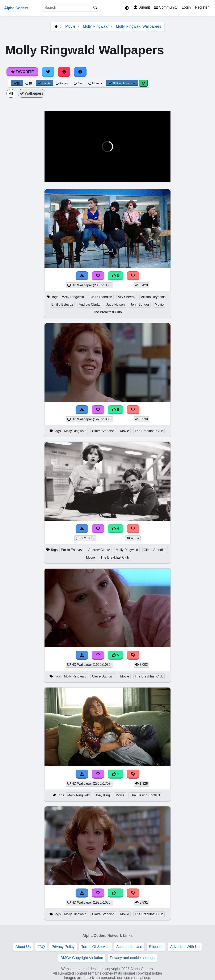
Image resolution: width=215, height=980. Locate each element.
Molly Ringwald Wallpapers (138, 26)
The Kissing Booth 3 (145, 795)
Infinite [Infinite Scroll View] (44, 83)
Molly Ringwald (96, 26)
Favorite (22, 72)
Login (186, 7)
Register (202, 7)
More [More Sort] (96, 83)
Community (166, 7)
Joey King (103, 795)
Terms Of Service (95, 947)
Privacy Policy (63, 947)
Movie (70, 26)
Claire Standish (101, 297)
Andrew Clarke (90, 305)
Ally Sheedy (127, 297)
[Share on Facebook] (80, 72)
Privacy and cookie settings (132, 958)
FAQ (41, 947)
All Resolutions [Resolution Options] (122, 83)
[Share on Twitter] (48, 72)
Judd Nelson (115, 305)
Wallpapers (32, 93)
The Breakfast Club (107, 312)
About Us (23, 947)
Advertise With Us (185, 947)
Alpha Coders (16, 8)
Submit (142, 7)
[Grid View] (17, 83)
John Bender (140, 305)
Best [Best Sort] (79, 83)
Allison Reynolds (153, 297)
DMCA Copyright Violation (82, 958)
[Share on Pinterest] (64, 72)
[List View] (29, 83)
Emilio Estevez (62, 305)
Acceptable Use (129, 947)
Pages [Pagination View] (62, 83)
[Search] (95, 8)
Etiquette (156, 947)
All (11, 93)
